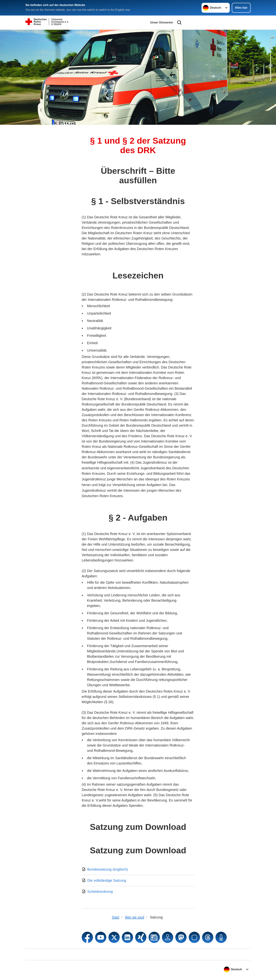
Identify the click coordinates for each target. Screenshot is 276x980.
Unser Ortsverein (162, 22)
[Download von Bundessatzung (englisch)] (138, 869)
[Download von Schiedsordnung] (138, 892)
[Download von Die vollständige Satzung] (138, 880)
